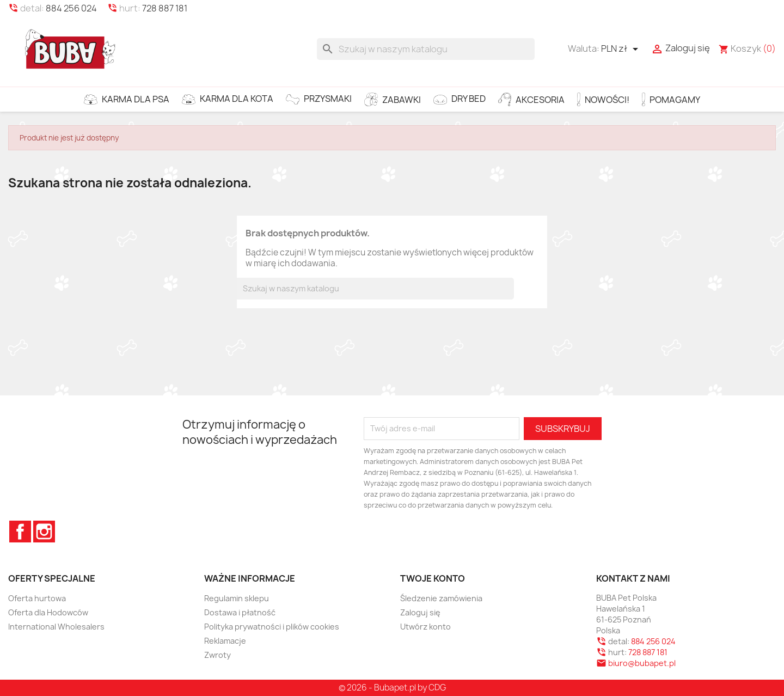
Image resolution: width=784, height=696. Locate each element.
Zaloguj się (420, 612)
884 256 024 (71, 8)
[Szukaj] (426, 49)
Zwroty (218, 655)
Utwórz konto (425, 627)
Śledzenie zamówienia (441, 598)
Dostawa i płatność (240, 612)
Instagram (44, 532)
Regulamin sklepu (237, 598)
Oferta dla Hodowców (48, 612)
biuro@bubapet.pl (642, 663)
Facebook (20, 532)
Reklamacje (225, 641)
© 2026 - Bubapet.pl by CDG (392, 688)
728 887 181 (165, 8)
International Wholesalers (56, 627)
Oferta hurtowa (37, 598)
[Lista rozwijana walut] (621, 49)
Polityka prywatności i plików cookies (272, 627)
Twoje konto (433, 578)
